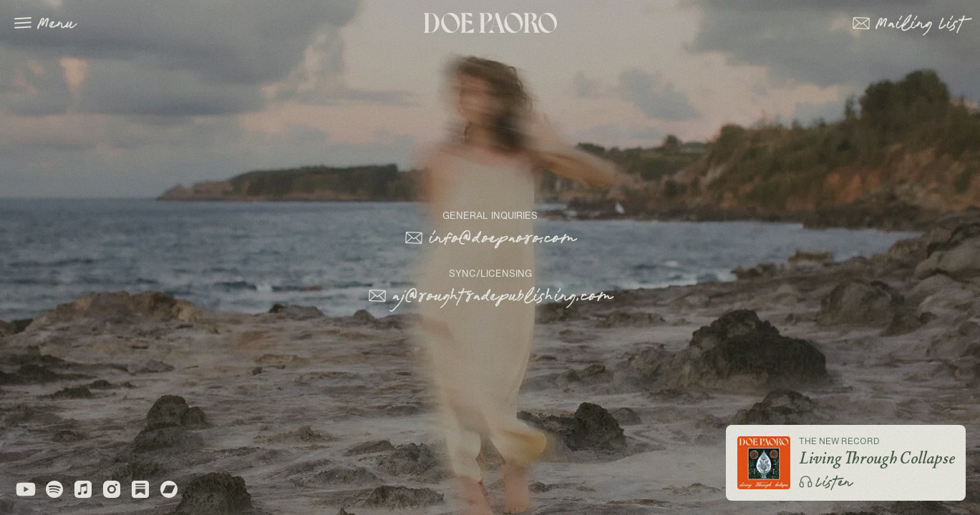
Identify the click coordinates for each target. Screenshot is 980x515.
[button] (909, 23)
